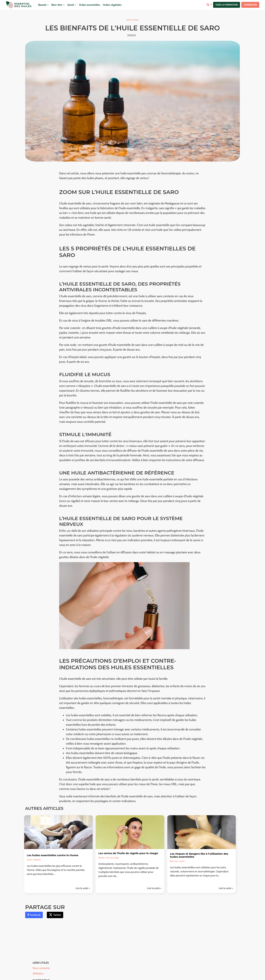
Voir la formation (227, 5)
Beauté (43, 5)
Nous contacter (41, 968)
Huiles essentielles (89, 5)
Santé (72, 5)
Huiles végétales (112, 5)
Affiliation (38, 973)
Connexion (250, 5)
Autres (136, 20)
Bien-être (58, 5)
